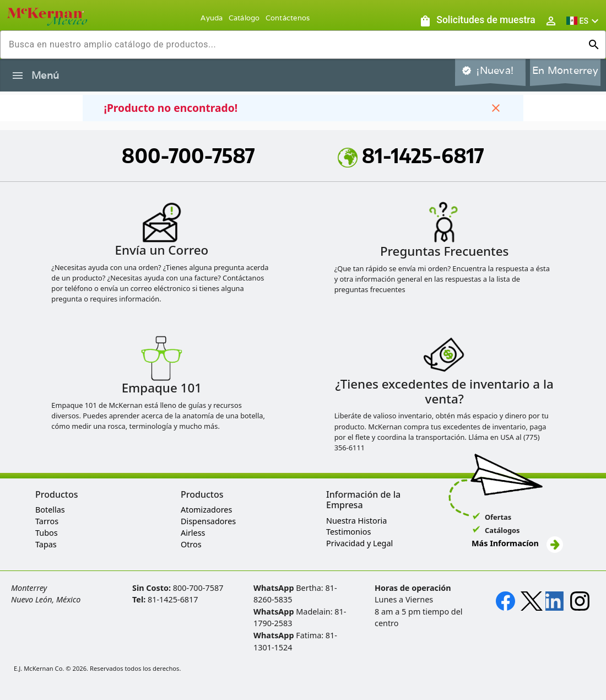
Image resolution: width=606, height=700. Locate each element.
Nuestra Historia (356, 521)
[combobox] (294, 45)
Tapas (46, 544)
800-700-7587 (188, 155)
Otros (191, 544)
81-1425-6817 (411, 155)
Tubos (47, 533)
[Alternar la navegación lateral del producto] (18, 76)
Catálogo (244, 18)
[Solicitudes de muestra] (477, 21)
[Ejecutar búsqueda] (594, 45)
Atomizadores (206, 510)
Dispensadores (208, 521)
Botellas (50, 510)
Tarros (47, 521)
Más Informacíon (517, 543)
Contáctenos (288, 18)
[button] (584, 21)
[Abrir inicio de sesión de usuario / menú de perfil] (551, 21)
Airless (193, 533)
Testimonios (348, 532)
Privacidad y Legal (359, 543)
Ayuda (212, 18)
